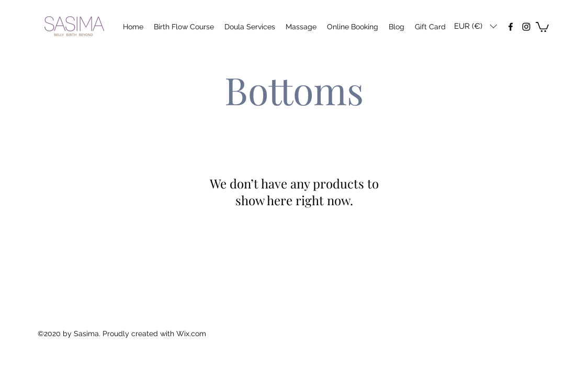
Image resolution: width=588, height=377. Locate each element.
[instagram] (526, 27)
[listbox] (475, 26)
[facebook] (511, 27)
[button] (475, 26)
